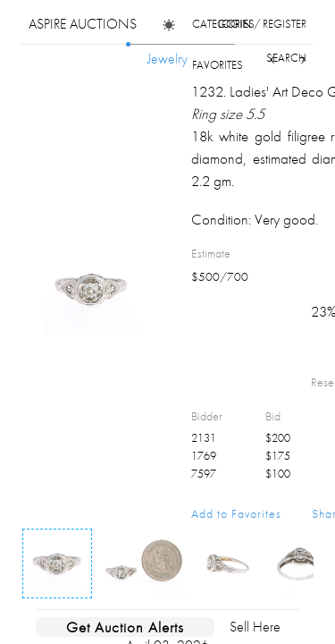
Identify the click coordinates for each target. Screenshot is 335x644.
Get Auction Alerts (125, 627)
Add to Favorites (236, 513)
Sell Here (255, 627)
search (286, 58)
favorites (218, 65)
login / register (262, 24)
